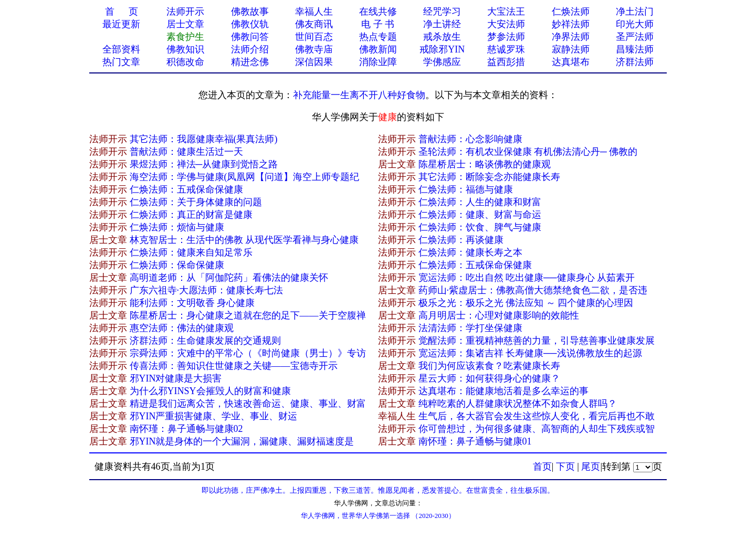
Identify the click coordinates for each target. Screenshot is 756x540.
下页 (565, 467)
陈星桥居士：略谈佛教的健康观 (485, 164)
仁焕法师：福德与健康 (466, 189)
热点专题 (378, 37)
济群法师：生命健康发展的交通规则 (205, 341)
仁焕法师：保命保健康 (177, 265)
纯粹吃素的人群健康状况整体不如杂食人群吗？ (518, 404)
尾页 (591, 467)
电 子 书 (378, 24)
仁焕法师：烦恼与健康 (177, 227)
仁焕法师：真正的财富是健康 (191, 215)
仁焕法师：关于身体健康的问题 (196, 202)
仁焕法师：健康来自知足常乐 (191, 252)
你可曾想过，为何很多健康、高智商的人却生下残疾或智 (537, 429)
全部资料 (121, 49)
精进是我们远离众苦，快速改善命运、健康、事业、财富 (248, 404)
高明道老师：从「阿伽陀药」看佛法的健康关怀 (229, 278)
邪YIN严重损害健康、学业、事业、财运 (214, 416)
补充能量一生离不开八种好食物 (359, 95)
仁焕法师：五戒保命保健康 (186, 189)
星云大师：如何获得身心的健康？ (489, 378)
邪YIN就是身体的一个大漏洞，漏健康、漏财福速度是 (242, 441)
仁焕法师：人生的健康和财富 (480, 202)
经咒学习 (442, 12)
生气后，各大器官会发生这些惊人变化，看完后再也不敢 (537, 416)
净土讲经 (442, 24)
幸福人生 (314, 12)
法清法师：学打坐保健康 (470, 328)
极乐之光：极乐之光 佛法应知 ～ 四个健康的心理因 (526, 303)
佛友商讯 (314, 24)
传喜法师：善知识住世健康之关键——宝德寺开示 (234, 366)
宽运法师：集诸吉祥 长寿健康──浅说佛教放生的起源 (530, 353)
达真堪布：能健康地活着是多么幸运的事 (503, 391)
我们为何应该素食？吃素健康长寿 (489, 366)
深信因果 (314, 62)
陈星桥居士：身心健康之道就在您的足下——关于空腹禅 (248, 315)
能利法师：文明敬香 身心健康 (192, 303)
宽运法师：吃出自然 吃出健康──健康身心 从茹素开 (527, 278)
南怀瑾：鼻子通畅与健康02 (186, 429)
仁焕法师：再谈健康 (461, 240)
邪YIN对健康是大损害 (176, 378)
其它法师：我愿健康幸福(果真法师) (204, 139)
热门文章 (121, 62)
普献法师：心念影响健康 (470, 139)
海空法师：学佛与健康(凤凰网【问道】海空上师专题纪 (245, 177)
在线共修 (378, 12)
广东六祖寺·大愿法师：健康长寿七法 (207, 290)
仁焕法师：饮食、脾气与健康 (480, 227)
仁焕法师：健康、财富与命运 (480, 215)
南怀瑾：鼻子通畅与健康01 (475, 441)
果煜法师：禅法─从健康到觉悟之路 (204, 164)
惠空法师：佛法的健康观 (182, 328)
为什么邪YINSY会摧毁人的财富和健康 (210, 391)
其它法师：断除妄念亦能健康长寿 (489, 177)
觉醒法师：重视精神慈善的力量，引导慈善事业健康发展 (537, 341)
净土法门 (635, 12)
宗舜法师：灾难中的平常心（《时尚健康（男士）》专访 (248, 353)
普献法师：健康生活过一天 (186, 152)
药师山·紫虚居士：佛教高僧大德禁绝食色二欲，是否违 (533, 290)
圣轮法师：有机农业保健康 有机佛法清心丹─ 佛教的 (528, 152)
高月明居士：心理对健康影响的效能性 (499, 315)
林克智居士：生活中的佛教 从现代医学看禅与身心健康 (244, 240)
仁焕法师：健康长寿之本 (470, 252)
